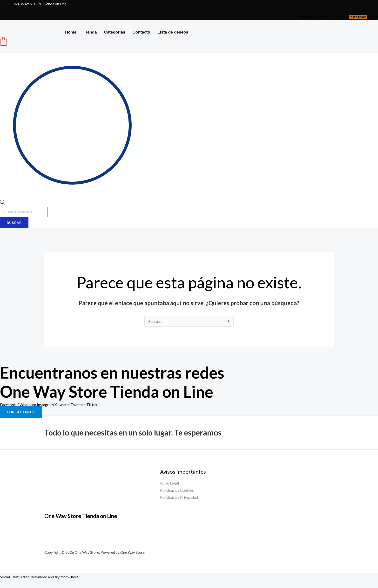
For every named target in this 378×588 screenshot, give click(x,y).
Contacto (142, 32)
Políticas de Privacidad (179, 498)
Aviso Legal (169, 484)
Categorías (115, 32)
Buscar (14, 223)
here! (75, 578)
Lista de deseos (173, 32)
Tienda (90, 32)
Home (71, 32)
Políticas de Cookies (177, 491)
